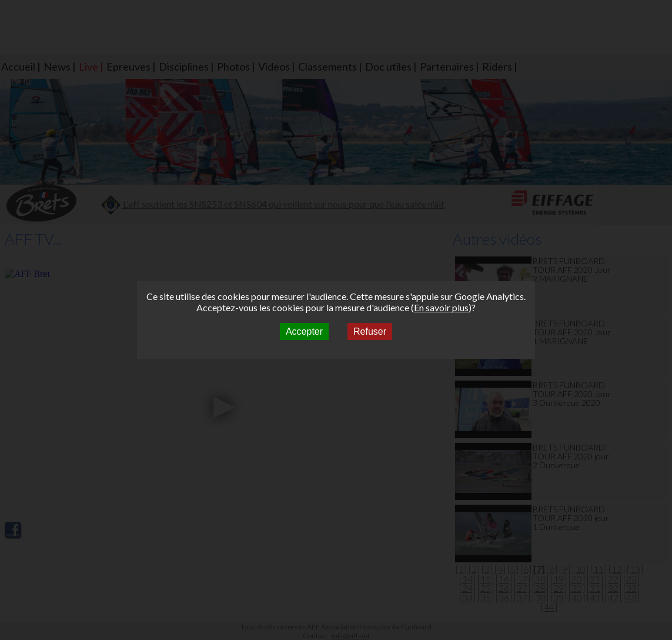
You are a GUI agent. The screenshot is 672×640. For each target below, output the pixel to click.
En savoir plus (441, 307)
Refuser (370, 331)
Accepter (304, 331)
